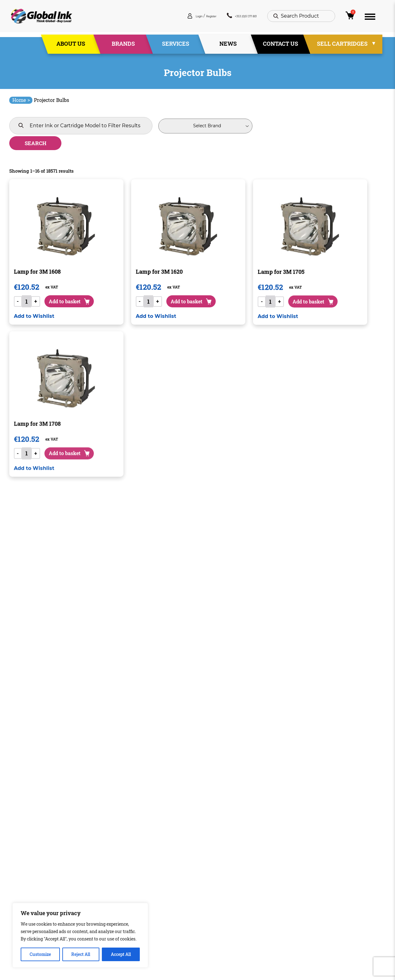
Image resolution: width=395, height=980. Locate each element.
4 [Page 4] (187, 827)
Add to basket (74, 288)
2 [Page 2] (164, 827)
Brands (123, 46)
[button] (34, 308)
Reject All (81, 954)
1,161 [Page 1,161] (231, 827)
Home (21, 100)
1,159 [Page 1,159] (209, 827)
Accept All (121, 954)
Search (254, 126)
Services (176, 46)
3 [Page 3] (175, 827)
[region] (80, 935)
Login (165, 18)
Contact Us (281, 46)
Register (186, 18)
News (228, 46)
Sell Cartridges (342, 46)
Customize (40, 954)
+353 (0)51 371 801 (232, 18)
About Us (71, 46)
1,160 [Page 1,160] (220, 827)
